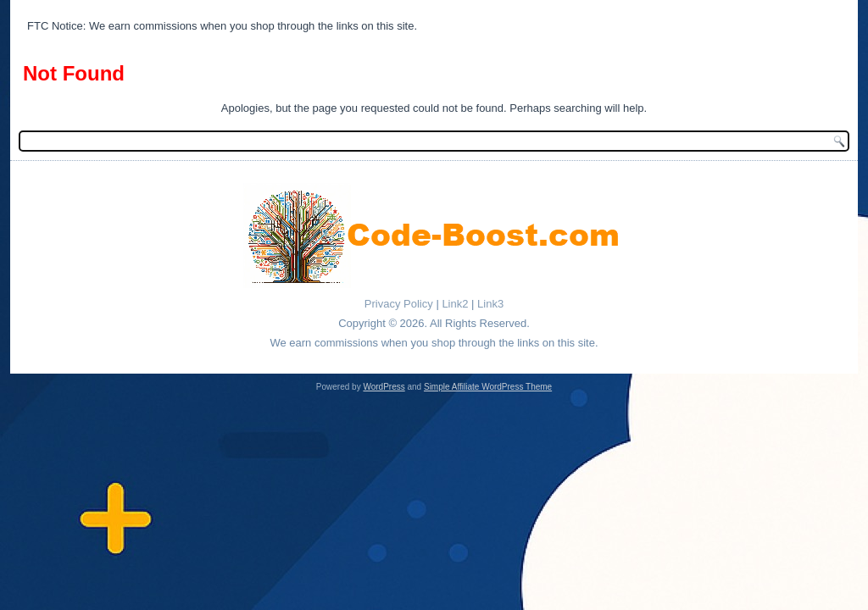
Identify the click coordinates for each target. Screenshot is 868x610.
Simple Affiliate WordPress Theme (488, 387)
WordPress (384, 387)
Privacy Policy (399, 304)
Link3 (490, 304)
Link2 (455, 304)
